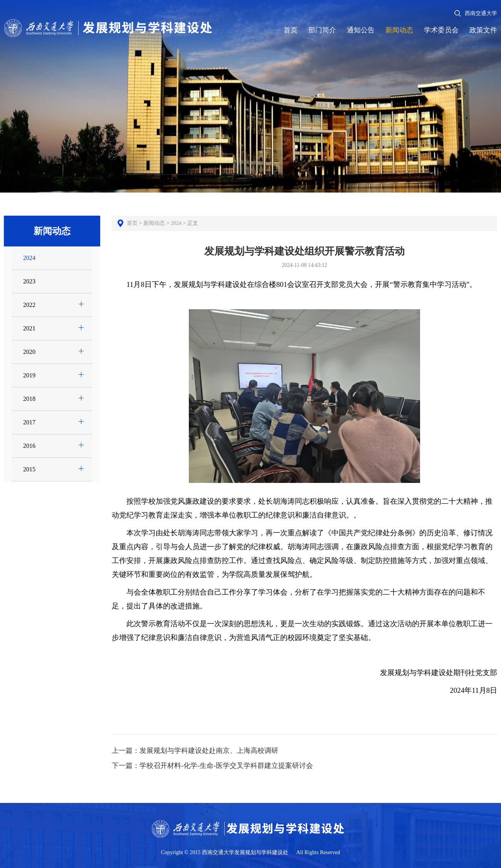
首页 (291, 30)
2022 (28, 305)
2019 (28, 375)
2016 (28, 446)
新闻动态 (399, 30)
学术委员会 (441, 30)
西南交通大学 (481, 13)
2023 (28, 281)
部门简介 (322, 30)
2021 (28, 328)
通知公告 (361, 30)
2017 (28, 422)
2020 (28, 352)
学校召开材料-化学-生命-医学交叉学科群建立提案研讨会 (226, 766)
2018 (28, 399)
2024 (28, 258)
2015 (28, 469)
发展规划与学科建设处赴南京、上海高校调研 (209, 751)
